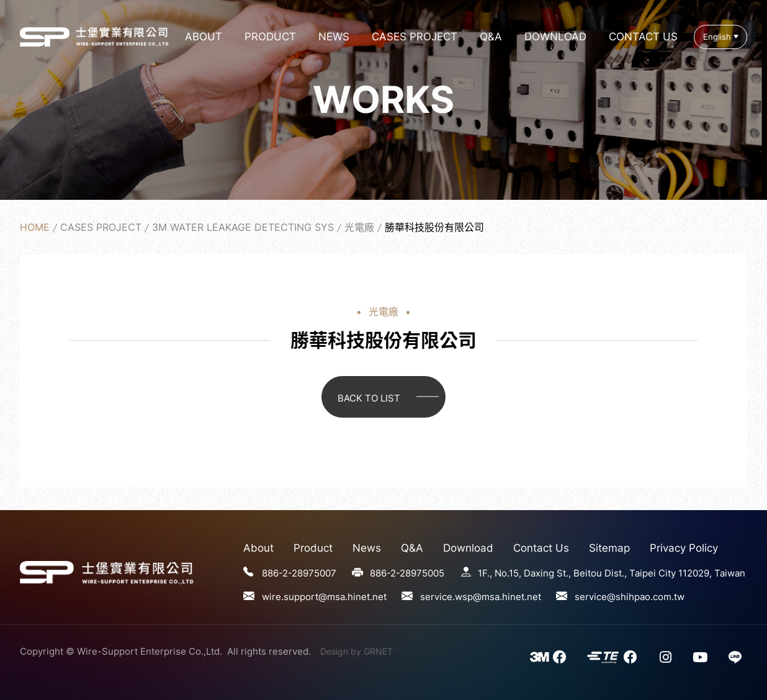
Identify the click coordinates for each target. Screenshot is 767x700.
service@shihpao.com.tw (630, 597)
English (717, 37)
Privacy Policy (684, 548)
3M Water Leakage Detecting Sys (243, 227)
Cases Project (415, 37)
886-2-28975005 (407, 573)
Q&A (491, 37)
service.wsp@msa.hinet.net (481, 597)
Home (35, 227)
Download (555, 37)
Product (270, 37)
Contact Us (643, 37)
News (334, 37)
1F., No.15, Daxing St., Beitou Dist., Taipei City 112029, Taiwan (612, 573)
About (204, 37)
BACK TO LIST (369, 398)
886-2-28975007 (299, 573)
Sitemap (609, 548)
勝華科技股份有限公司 (45, 37)
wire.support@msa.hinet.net (324, 597)
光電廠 (359, 227)
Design (334, 651)
